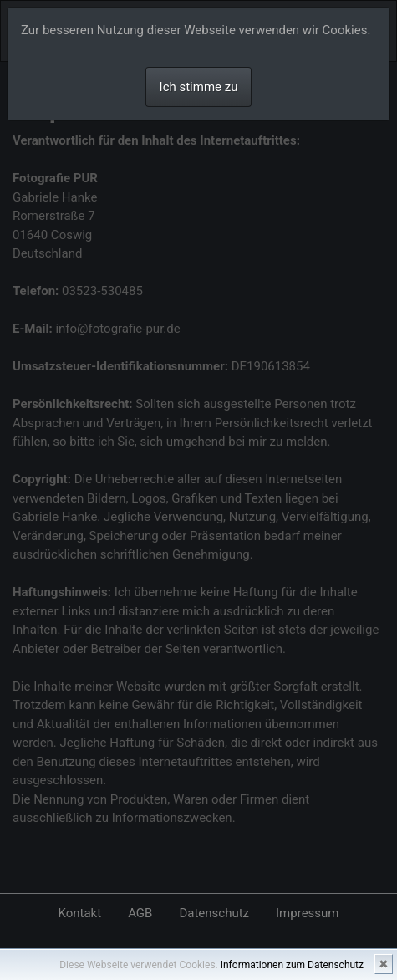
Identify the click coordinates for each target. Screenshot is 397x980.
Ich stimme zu (199, 87)
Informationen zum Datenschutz (292, 965)
